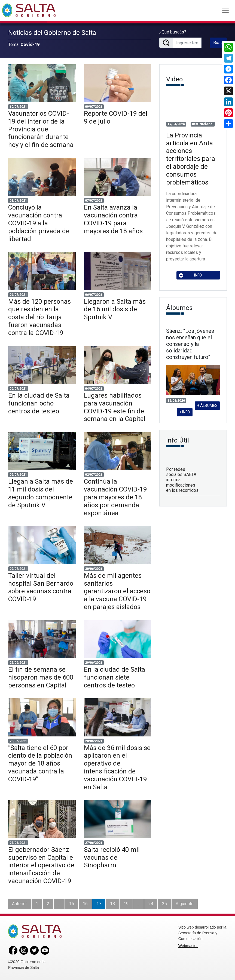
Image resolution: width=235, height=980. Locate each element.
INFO (191, 275)
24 (151, 904)
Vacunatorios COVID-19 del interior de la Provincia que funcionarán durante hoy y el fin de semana (41, 129)
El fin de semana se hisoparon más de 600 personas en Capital (41, 677)
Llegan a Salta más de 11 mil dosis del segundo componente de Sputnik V (41, 493)
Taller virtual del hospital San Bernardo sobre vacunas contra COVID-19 (41, 587)
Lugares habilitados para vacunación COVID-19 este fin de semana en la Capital (115, 407)
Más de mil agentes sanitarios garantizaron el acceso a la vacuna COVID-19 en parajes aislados (117, 591)
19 (126, 904)
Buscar (220, 43)
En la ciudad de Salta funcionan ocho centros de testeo (39, 403)
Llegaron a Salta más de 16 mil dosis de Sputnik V (115, 309)
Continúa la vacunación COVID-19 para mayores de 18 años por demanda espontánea (115, 497)
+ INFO (185, 412)
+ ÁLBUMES (207, 405)
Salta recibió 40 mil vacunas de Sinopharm (112, 858)
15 (72, 904)
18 (112, 904)
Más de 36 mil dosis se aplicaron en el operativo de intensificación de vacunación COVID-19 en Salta (117, 767)
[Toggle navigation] (225, 10)
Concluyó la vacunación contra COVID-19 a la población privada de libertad (39, 223)
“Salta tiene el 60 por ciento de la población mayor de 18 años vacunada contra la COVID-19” (40, 764)
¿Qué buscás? (173, 32)
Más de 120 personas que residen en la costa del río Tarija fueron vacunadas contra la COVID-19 (39, 317)
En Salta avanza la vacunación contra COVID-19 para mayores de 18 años (113, 219)
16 (85, 904)
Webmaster (188, 946)
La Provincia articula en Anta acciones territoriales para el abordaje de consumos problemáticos (191, 159)
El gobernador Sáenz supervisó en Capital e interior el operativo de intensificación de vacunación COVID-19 (41, 865)
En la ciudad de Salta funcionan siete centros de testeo (115, 677)
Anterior (19, 904)
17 (99, 904)
